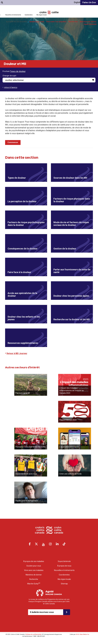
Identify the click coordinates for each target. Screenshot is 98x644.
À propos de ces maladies (17, 22)
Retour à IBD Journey (17, 353)
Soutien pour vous (37, 22)
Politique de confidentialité (33, 634)
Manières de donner (88, 22)
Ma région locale (42, 15)
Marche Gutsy (34, 584)
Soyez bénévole (90, 24)
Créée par (80, 634)
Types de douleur (18, 71)
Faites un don (89, 2)
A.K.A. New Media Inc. (83, 634)
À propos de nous (64, 566)
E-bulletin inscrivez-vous (42, 612)
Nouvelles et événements (64, 570)
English (77, 2)
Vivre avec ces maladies (56, 22)
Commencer (13, 142)
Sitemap (64, 584)
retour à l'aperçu (11, 87)
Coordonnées (29, 15)
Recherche (73, 22)
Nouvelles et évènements (13, 15)
